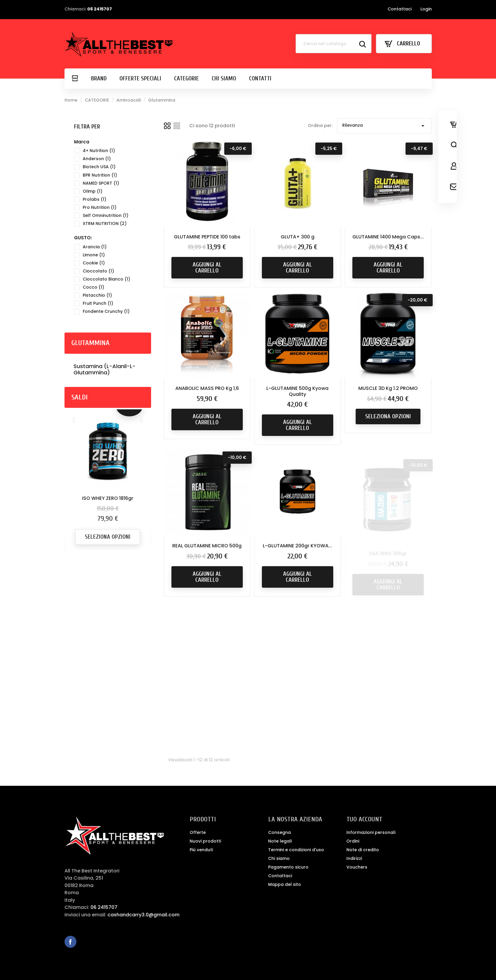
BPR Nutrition (100, 175)
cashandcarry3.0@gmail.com (143, 915)
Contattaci (400, 9)
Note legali (280, 841)
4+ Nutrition (99, 151)
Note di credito (363, 850)
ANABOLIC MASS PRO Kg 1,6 (207, 396)
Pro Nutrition (100, 207)
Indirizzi (354, 858)
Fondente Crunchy (106, 311)
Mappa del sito (285, 884)
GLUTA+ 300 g (298, 237)
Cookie (94, 263)
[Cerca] (334, 44)
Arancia (95, 247)
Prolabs (95, 199)
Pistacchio (97, 295)
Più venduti (201, 850)
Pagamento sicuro (288, 867)
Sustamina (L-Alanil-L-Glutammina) (105, 369)
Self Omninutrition (106, 215)
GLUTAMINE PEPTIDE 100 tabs (207, 237)
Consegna (280, 832)
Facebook (70, 942)
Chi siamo (279, 858)
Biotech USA (99, 167)
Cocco (93, 287)
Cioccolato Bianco (106, 279)
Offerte (198, 832)
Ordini (353, 841)
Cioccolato (98, 271)
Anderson (97, 159)
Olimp (93, 191)
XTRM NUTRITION (105, 223)
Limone (94, 255)
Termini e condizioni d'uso (296, 850)
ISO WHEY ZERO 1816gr (108, 498)
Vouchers (357, 867)
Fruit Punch (98, 303)
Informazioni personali (371, 832)
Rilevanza (384, 126)
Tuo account (364, 819)
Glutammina (90, 343)
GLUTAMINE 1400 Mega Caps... (388, 237)
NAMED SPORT (101, 183)
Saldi (79, 397)
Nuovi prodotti (205, 841)
